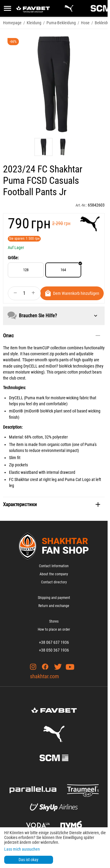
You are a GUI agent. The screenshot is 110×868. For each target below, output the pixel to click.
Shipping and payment (54, 598)
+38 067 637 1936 (54, 642)
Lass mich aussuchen (22, 849)
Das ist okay (28, 860)
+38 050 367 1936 (54, 650)
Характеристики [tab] (52, 504)
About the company (54, 574)
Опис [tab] (52, 336)
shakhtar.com (45, 676)
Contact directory (54, 582)
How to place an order (54, 629)
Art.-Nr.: (81, 205)
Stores (54, 621)
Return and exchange (54, 606)
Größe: (13, 258)
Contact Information (54, 566)
